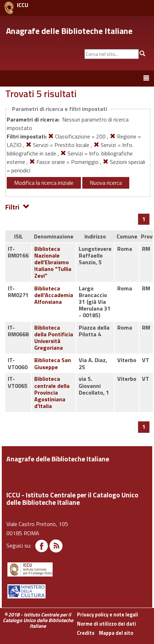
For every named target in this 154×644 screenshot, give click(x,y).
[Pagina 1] (144, 219)
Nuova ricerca (106, 183)
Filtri (17, 206)
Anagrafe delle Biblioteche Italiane (69, 31)
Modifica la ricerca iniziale (44, 183)
